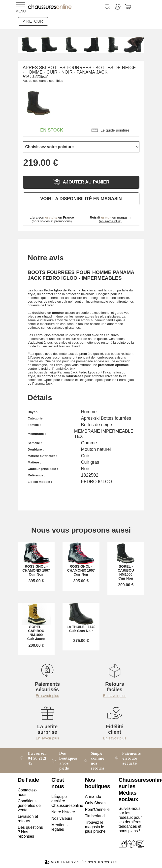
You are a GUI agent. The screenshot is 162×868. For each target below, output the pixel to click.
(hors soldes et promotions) (52, 219)
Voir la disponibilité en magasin (81, 199)
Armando (93, 797)
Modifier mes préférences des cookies (81, 862)
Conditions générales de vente (29, 805)
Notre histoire (63, 812)
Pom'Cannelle (97, 809)
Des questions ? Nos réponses (30, 832)
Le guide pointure (110, 130)
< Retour (33, 21)
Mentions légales (59, 827)
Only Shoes (95, 803)
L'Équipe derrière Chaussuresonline (64, 801)
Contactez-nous (27, 792)
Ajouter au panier (81, 182)
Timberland (95, 816)
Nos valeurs (62, 818)
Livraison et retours (28, 819)
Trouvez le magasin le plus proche (95, 827)
